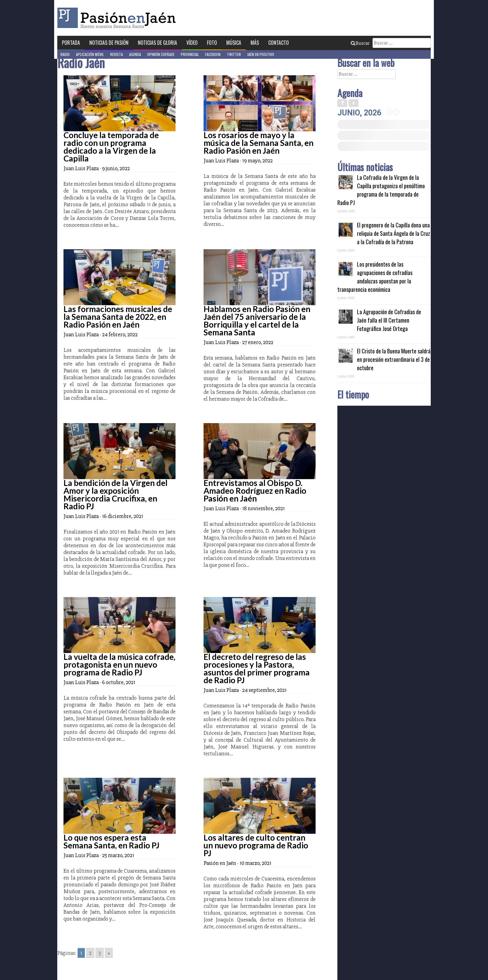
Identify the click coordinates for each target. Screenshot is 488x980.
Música (234, 43)
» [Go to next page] (109, 953)
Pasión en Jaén (118, 18)
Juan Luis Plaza (81, 168)
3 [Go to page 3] (100, 953)
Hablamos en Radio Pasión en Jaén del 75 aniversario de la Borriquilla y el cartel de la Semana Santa (257, 321)
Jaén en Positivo (261, 54)
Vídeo (192, 43)
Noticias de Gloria (157, 43)
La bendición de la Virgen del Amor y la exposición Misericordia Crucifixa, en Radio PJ (115, 495)
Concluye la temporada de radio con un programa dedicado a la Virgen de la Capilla (111, 147)
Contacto (279, 43)
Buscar (360, 43)
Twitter (234, 54)
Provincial (190, 54)
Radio (65, 54)
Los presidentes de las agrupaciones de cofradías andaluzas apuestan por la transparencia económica (375, 277)
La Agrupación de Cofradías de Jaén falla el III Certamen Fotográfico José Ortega (389, 320)
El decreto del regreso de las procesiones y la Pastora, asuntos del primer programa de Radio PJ (257, 668)
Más (255, 43)
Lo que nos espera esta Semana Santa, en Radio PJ (111, 841)
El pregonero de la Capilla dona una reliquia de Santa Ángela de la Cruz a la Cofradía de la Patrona (394, 233)
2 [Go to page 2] (90, 953)
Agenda (135, 54)
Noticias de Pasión (109, 43)
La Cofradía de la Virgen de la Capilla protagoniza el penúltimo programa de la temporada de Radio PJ (381, 190)
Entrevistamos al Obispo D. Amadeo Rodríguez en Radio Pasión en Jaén (255, 491)
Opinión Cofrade (161, 54)
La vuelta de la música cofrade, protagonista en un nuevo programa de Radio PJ (119, 665)
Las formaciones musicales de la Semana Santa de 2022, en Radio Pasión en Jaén (118, 317)
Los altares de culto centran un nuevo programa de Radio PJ (256, 845)
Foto (212, 43)
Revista (117, 54)
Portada (71, 43)
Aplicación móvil (90, 54)
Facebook (213, 54)
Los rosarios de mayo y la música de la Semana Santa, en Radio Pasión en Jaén (258, 143)
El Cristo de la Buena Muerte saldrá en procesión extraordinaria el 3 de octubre (394, 359)
